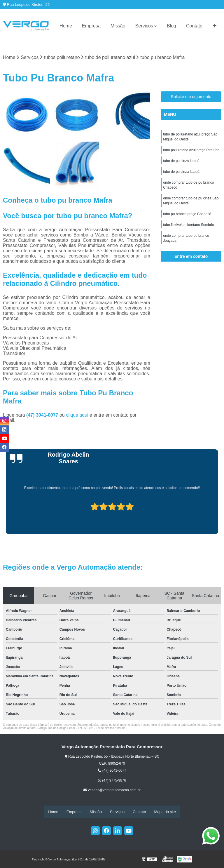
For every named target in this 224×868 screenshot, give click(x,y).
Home (66, 26)
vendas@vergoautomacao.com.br (112, 790)
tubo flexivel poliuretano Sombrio (188, 228)
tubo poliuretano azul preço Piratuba (191, 151)
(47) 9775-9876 (112, 781)
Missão (118, 26)
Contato (194, 26)
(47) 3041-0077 (43, 415)
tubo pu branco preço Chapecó (187, 217)
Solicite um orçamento (191, 97)
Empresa (91, 26)
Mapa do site (165, 812)
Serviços (144, 26)
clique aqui (77, 415)
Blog (171, 26)
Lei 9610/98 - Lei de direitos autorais (101, 728)
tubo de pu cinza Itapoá (181, 162)
